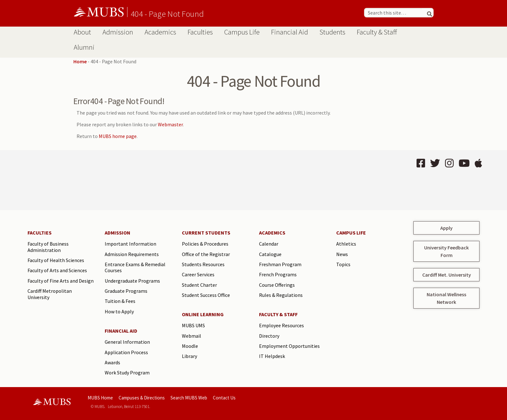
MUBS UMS (193, 325)
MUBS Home (100, 398)
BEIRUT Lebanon (135, 180)
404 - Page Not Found (167, 14)
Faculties (200, 32)
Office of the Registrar (206, 254)
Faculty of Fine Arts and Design (61, 281)
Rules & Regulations (281, 295)
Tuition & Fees (120, 301)
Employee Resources (281, 325)
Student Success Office (206, 295)
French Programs (278, 274)
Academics (160, 32)
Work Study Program (127, 373)
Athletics (346, 244)
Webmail (192, 336)
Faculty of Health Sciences (56, 260)
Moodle (190, 346)
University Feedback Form (446, 251)
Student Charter (199, 285)
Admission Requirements (132, 254)
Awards (112, 362)
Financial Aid (290, 32)
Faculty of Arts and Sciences (57, 270)
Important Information (130, 244)
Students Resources (203, 264)
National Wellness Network (446, 298)
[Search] (427, 13)
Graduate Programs (126, 291)
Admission (118, 32)
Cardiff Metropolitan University (50, 294)
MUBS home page (118, 136)
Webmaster (170, 124)
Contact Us (224, 398)
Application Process (126, 352)
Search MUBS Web (189, 398)
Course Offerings (277, 285)
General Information (127, 342)
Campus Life (242, 32)
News (342, 254)
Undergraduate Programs (132, 281)
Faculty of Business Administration (48, 247)
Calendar (269, 244)
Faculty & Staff (377, 32)
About (82, 32)
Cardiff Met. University (447, 275)
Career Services (198, 274)
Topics (343, 264)
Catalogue (270, 254)
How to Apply (119, 311)
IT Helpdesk (272, 356)
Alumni (84, 47)
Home (80, 61)
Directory (269, 336)
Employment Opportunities (289, 346)
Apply (446, 228)
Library (189, 356)
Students (332, 32)
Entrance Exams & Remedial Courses (135, 267)
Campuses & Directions (142, 398)
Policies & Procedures (205, 244)
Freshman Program (280, 264)
